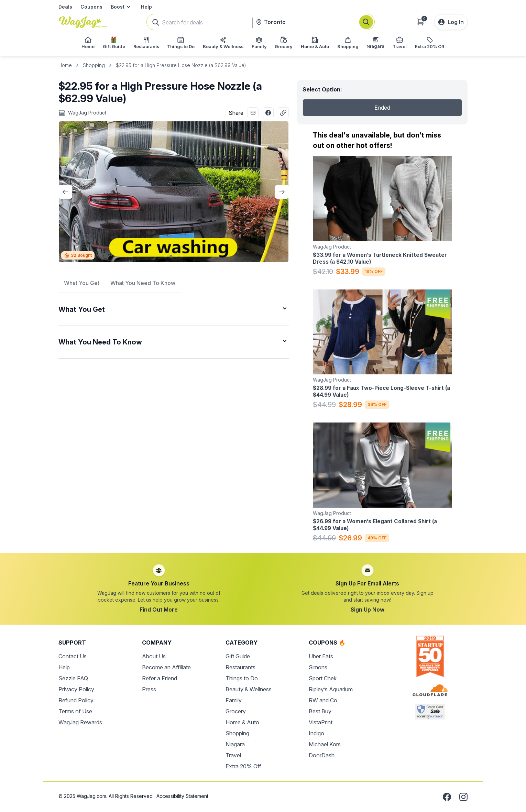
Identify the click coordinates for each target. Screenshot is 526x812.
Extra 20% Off (243, 766)
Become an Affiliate (166, 667)
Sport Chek (323, 678)
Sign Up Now (368, 610)
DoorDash (322, 755)
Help (146, 7)
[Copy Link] (283, 113)
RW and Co (323, 700)
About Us (154, 656)
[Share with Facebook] (268, 113)
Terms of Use (75, 711)
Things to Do (242, 678)
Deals (65, 7)
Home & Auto (242, 722)
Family (234, 700)
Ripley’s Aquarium (331, 689)
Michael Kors (325, 744)
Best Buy (320, 711)
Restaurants (240, 667)
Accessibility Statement (182, 796)
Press (149, 689)
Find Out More (159, 610)
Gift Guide (238, 656)
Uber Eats (321, 656)
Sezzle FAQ (73, 678)
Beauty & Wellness (249, 689)
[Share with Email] (253, 113)
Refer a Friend (160, 678)
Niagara (235, 744)
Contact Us (73, 656)
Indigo (316, 733)
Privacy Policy (76, 689)
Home (65, 65)
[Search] (366, 22)
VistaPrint (321, 722)
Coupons (91, 7)
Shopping (94, 65)
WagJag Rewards (80, 722)
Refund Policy (76, 700)
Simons (318, 667)
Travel (233, 755)
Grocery (236, 711)
